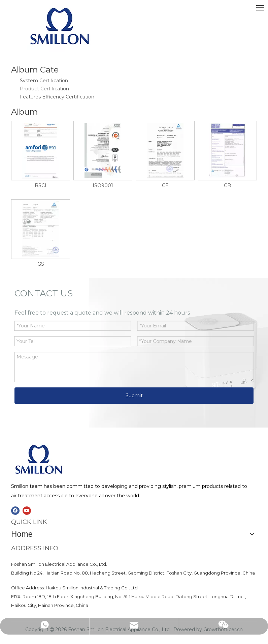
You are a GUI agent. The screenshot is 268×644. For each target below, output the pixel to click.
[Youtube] (27, 511)
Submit (134, 396)
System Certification (44, 81)
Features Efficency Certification (57, 97)
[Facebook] (15, 511)
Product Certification (44, 89)
